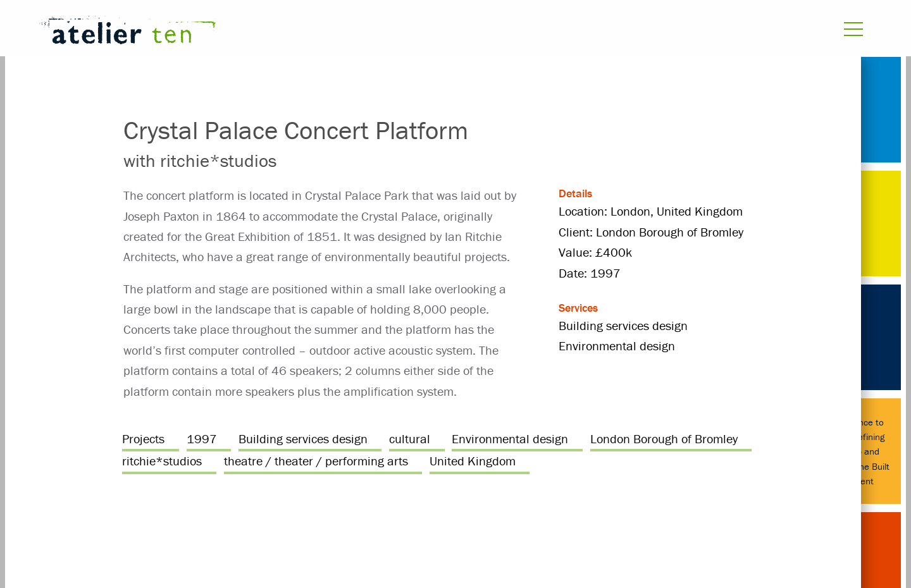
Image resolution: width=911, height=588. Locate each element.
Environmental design (510, 438)
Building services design (303, 438)
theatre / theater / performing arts (316, 461)
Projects (143, 438)
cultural (410, 438)
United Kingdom (473, 461)
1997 (202, 438)
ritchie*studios (162, 461)
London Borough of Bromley (664, 438)
